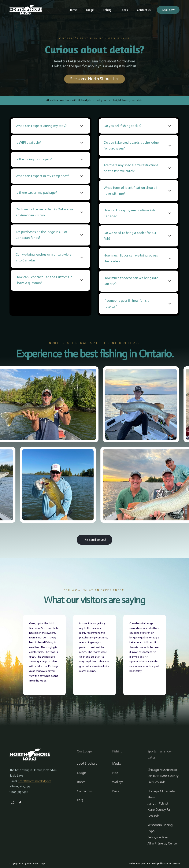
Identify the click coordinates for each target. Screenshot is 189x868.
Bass (116, 791)
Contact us (144, 10)
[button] (50, 126)
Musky (117, 763)
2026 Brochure (87, 763)
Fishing (107, 10)
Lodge (90, 10)
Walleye (118, 782)
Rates (124, 10)
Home (73, 10)
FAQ (80, 800)
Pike (115, 773)
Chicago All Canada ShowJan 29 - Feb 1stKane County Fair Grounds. (161, 803)
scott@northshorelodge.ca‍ (35, 781)
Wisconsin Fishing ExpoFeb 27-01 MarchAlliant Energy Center (163, 834)
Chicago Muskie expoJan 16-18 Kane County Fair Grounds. (163, 776)
